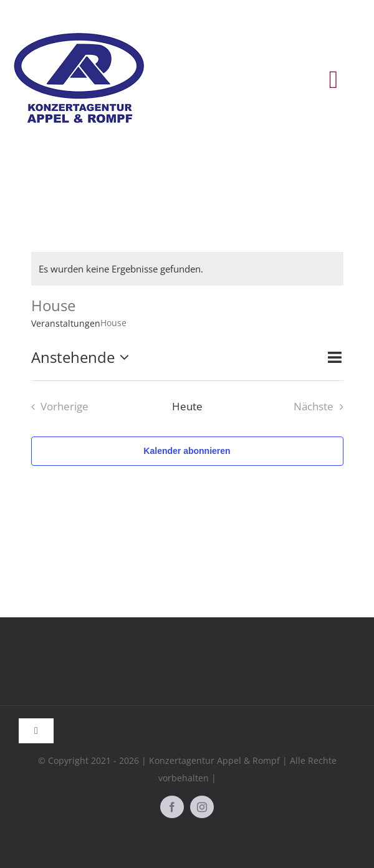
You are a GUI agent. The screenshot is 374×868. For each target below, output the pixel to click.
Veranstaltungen (66, 323)
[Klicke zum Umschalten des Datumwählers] (83, 357)
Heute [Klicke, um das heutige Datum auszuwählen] (187, 406)
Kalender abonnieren (187, 451)
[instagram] (202, 807)
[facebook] (172, 807)
